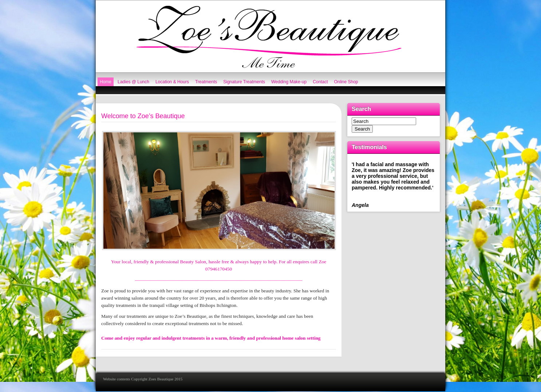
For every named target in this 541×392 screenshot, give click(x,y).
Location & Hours (172, 82)
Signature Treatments (244, 82)
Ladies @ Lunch (133, 82)
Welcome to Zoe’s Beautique (143, 116)
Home (106, 82)
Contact (320, 82)
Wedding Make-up (289, 82)
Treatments (206, 82)
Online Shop (346, 82)
